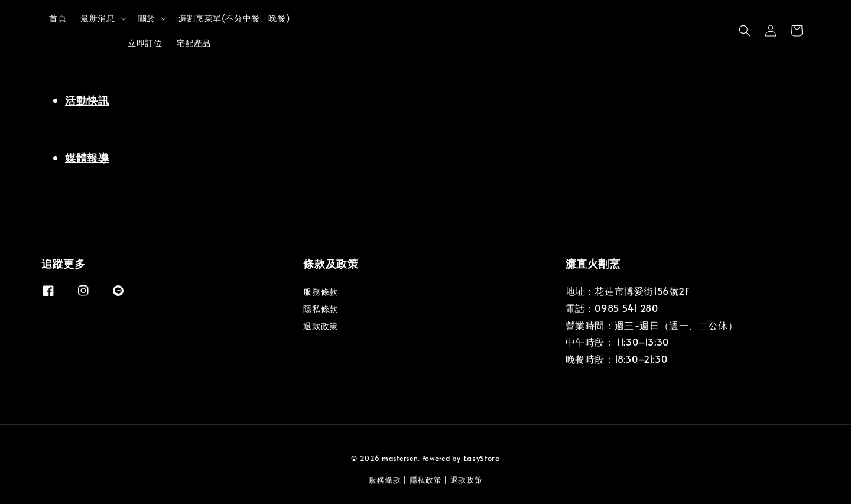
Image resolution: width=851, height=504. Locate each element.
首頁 (58, 18)
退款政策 (320, 326)
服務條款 (320, 292)
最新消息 (98, 18)
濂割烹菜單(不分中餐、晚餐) (234, 18)
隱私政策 (426, 480)
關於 (147, 18)
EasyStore (482, 458)
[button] (745, 31)
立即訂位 (145, 43)
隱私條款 (320, 309)
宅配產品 (194, 43)
